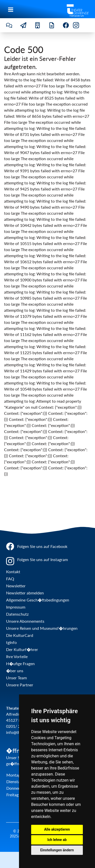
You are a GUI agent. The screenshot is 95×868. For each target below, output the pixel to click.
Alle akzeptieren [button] (57, 829)
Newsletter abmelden (25, 593)
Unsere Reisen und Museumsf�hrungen (42, 628)
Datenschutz (17, 614)
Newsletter (16, 586)
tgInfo (11, 642)
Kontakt (13, 572)
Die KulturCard (20, 635)
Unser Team (16, 678)
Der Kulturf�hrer (22, 649)
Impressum (16, 607)
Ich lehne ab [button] (57, 840)
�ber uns (15, 671)
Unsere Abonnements (25, 621)
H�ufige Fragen (20, 664)
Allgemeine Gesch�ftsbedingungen (38, 600)
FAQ (10, 579)
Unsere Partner (20, 685)
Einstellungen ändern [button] (57, 850)
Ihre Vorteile (17, 656)
